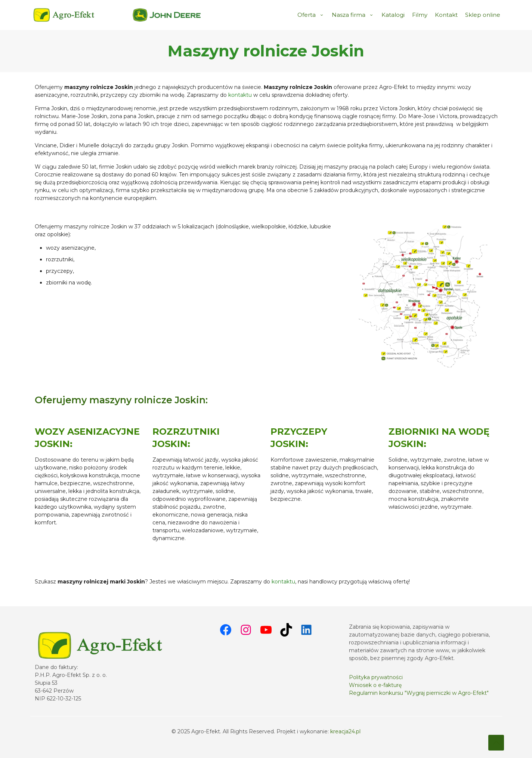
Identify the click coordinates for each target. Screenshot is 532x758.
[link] (167, 15)
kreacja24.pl (345, 731)
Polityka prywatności (376, 677)
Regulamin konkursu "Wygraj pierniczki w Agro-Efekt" (419, 693)
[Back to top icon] (496, 743)
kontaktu (240, 95)
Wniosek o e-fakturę (375, 685)
